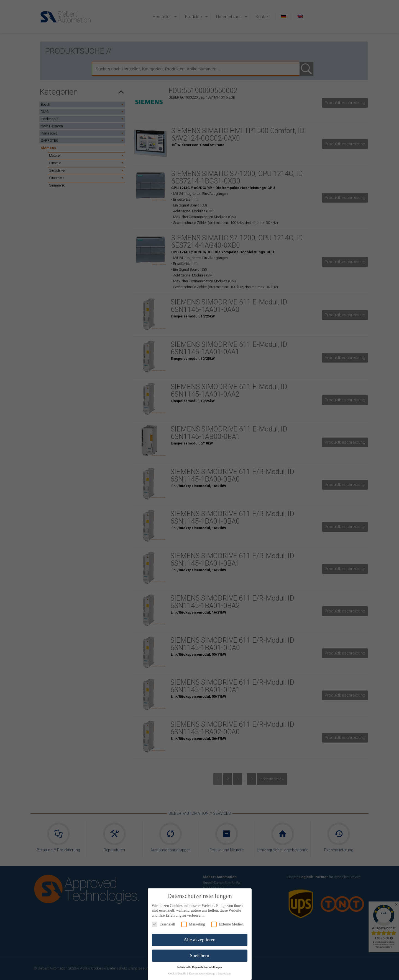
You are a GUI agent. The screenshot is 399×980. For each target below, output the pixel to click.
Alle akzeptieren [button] (199, 940)
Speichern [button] (199, 955)
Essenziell (164, 924)
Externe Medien (227, 924)
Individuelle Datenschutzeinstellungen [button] (199, 967)
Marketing (193, 924)
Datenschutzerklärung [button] (202, 973)
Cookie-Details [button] (177, 973)
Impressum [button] (224, 973)
